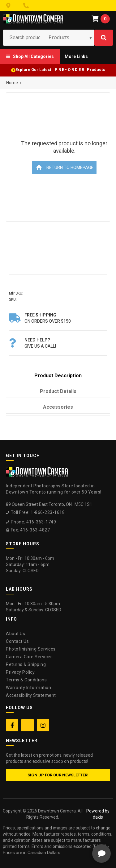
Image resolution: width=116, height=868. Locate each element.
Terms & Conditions (26, 680)
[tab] (58, 376)
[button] (30, 56)
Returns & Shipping (26, 664)
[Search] (104, 38)
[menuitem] (30, 56)
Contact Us (17, 641)
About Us (15, 634)
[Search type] (71, 37)
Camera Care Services (29, 657)
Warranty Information (28, 688)
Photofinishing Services (31, 649)
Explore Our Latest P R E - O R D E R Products (60, 70)
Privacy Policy (20, 672)
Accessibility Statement (31, 695)
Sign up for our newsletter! (58, 775)
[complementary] (71, 834)
